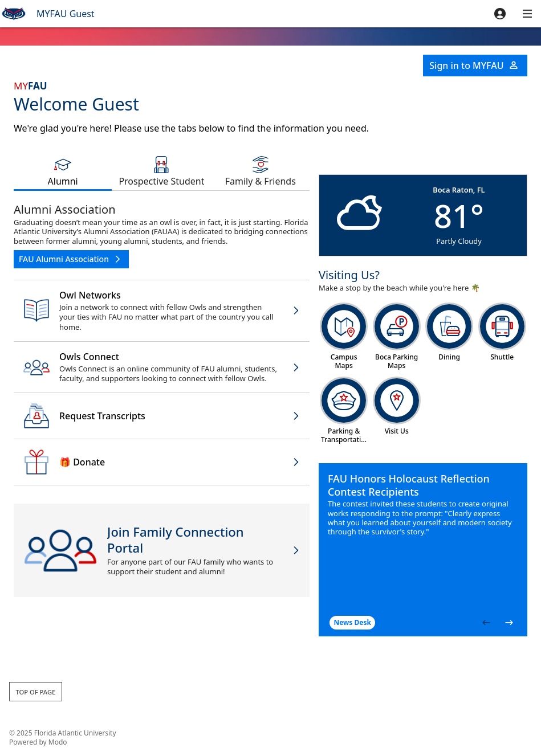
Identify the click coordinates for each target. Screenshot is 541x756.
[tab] (63, 171)
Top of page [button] (35, 692)
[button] (500, 14)
